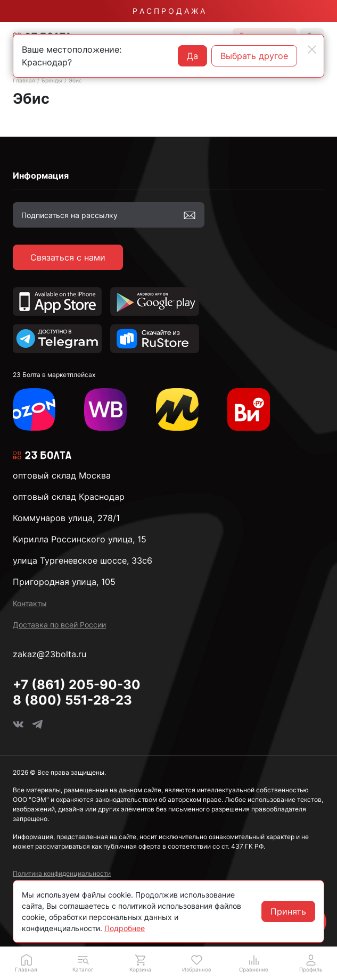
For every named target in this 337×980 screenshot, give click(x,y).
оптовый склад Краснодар (69, 497)
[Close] (312, 49)
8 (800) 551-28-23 (72, 700)
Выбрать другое (254, 56)
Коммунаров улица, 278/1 (66, 518)
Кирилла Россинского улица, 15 (80, 539)
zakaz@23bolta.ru (50, 654)
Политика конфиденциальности (62, 873)
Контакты (30, 603)
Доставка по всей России (59, 625)
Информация (41, 175)
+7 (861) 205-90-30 (77, 685)
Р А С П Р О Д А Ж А (169, 11)
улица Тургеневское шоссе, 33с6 (83, 560)
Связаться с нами (68, 257)
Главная (24, 80)
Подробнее (125, 928)
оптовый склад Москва (62, 475)
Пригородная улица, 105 (64, 582)
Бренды (52, 80)
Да (192, 56)
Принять (288, 911)
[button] (83, 963)
